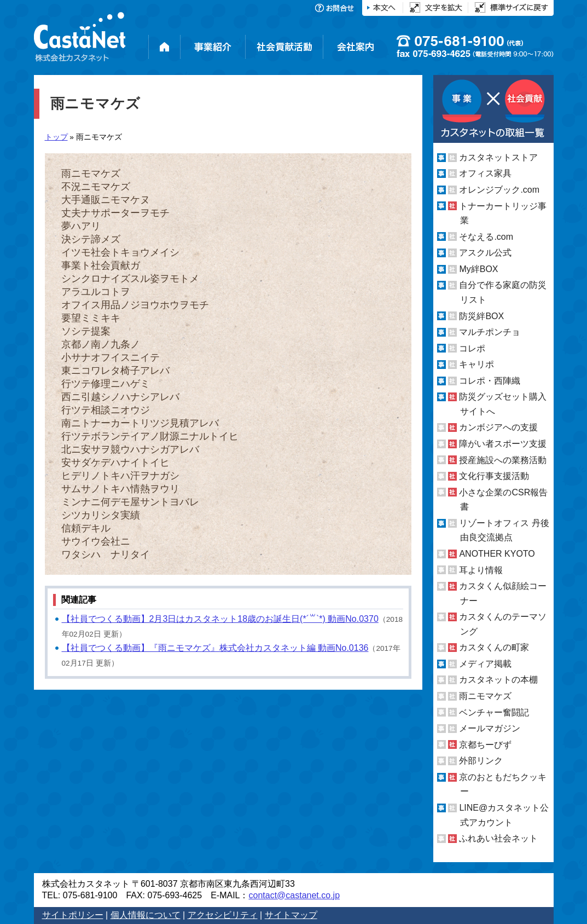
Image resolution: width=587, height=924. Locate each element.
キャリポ (476, 364)
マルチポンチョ (490, 332)
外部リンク (481, 761)
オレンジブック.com (499, 190)
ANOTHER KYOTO (497, 554)
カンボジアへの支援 (498, 427)
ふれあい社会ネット (498, 838)
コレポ (472, 348)
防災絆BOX (481, 316)
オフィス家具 (485, 173)
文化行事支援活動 (494, 476)
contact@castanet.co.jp (294, 895)
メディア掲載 (485, 664)
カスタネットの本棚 (498, 680)
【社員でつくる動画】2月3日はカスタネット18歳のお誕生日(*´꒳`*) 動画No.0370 (220, 619)
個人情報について (146, 915)
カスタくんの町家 (494, 647)
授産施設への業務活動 (503, 460)
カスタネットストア (498, 157)
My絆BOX (478, 269)
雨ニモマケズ (485, 696)
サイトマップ (291, 915)
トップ (56, 137)
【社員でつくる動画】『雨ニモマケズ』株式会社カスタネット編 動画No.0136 (215, 648)
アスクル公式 (485, 253)
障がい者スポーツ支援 (503, 444)
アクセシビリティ (223, 915)
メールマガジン (490, 728)
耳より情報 (481, 570)
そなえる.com (486, 237)
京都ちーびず (485, 745)
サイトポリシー (73, 915)
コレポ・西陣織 (490, 381)
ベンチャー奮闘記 (494, 712)
